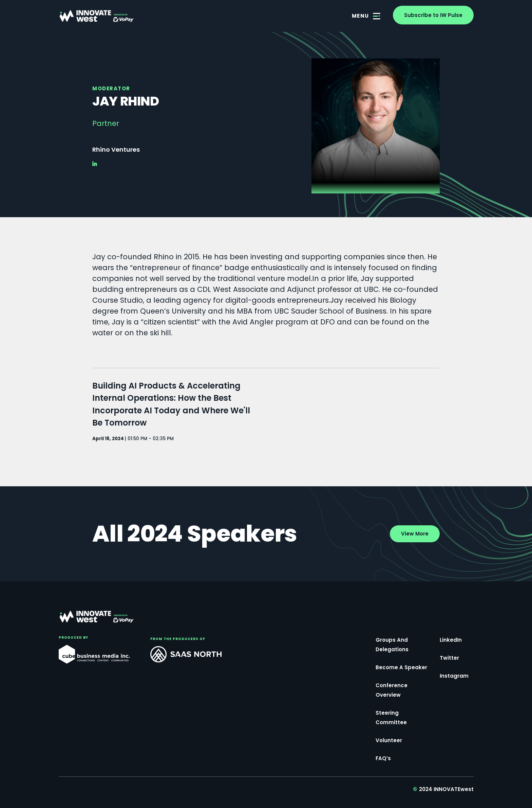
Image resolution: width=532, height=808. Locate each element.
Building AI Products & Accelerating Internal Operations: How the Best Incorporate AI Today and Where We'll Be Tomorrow (171, 405)
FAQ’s (383, 758)
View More (415, 534)
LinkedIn (451, 640)
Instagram (454, 676)
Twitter (449, 658)
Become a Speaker (401, 667)
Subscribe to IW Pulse (433, 15)
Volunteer (389, 740)
